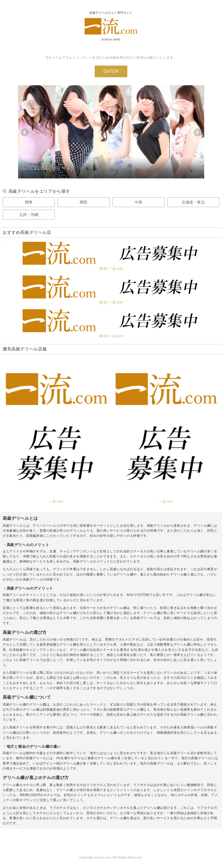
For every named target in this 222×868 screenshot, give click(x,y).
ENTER (111, 71)
